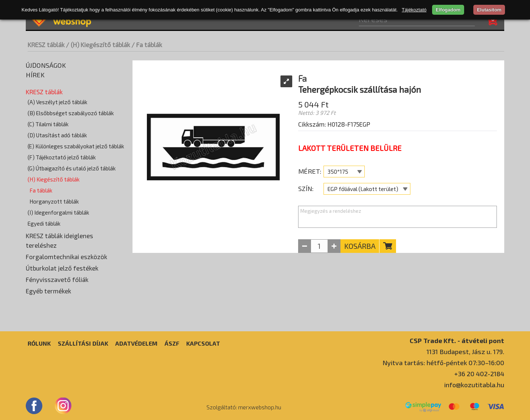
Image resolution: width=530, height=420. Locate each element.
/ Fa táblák (147, 45)
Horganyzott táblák (54, 201)
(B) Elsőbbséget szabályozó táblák (71, 113)
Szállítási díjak (83, 343)
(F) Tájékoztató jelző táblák (62, 157)
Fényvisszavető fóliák (57, 279)
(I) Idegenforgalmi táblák (58, 212)
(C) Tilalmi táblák (48, 124)
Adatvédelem (136, 343)
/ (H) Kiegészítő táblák (98, 45)
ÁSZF (172, 343)
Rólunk (39, 343)
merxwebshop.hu (260, 407)
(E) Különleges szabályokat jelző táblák (76, 146)
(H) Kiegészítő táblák (54, 179)
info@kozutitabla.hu (474, 385)
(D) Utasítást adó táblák (57, 135)
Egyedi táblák (44, 223)
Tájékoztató (414, 10)
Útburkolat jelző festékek (62, 268)
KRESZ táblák (46, 45)
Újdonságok (46, 65)
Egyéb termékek (48, 291)
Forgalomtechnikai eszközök (66, 257)
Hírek (35, 75)
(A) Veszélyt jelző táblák (57, 102)
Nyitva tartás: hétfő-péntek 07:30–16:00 (443, 363)
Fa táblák (41, 190)
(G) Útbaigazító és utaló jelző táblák (72, 168)
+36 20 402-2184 (479, 374)
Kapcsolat (203, 343)
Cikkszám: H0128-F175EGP (334, 124)
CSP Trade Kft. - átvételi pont (457, 340)
